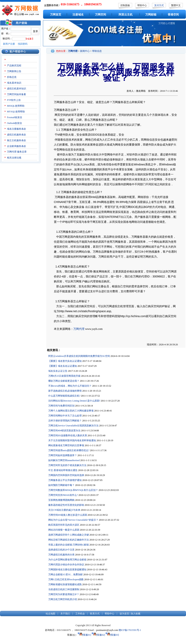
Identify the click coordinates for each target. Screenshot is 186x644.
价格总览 (12, 77)
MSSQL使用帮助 (16, 106)
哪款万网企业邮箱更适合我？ (64, 381)
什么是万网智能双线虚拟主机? (64, 396)
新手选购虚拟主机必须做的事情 (65, 391)
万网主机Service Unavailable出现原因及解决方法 (73, 426)
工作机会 (80, 614)
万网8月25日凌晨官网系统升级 (64, 376)
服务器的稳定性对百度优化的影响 (66, 505)
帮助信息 (97, 51)
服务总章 (22, 152)
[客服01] (84, 635)
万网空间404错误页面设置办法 (64, 431)
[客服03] (112, 635)
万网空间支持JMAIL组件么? (63, 495)
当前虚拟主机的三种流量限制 (64, 589)
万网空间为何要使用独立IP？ (64, 594)
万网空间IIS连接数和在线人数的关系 (68, 435)
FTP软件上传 (14, 100)
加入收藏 (136, 614)
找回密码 (23, 44)
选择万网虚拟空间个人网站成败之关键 (69, 535)
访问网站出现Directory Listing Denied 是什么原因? (74, 401)
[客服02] (98, 635)
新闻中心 (85, 51)
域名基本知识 (14, 83)
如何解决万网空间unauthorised (64, 460)
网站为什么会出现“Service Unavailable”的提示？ (73, 520)
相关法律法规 (14, 158)
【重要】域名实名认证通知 (63, 366)
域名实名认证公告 (58, 371)
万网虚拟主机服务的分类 (61, 555)
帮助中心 (142, 5)
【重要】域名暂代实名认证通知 (65, 361)
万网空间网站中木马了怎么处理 (65, 416)
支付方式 (159, 5)
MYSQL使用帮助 (16, 112)
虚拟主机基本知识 (16, 89)
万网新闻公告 (14, 71)
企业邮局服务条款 (16, 146)
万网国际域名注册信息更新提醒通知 (67, 570)
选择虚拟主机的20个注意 (61, 550)
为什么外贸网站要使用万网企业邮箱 (67, 560)
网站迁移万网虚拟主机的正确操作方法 (69, 540)
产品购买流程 (14, 66)
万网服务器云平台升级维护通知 (65, 480)
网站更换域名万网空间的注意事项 (66, 445)
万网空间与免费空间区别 (61, 406)
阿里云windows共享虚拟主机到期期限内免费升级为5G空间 (79, 356)
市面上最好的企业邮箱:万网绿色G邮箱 (69, 545)
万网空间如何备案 (16, 94)
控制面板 (125, 5)
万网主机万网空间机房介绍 (63, 599)
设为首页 (124, 614)
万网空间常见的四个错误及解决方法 (67, 465)
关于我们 (65, 614)
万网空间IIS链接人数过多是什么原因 (68, 515)
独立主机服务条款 (16, 140)
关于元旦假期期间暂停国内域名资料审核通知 (72, 440)
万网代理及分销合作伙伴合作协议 (66, 565)
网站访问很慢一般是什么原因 (64, 530)
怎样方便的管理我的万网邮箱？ (65, 421)
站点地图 (50, 614)
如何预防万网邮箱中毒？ (61, 485)
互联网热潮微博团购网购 (61, 500)
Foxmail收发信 (15, 117)
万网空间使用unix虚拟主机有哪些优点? (69, 450)
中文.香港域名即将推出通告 (63, 470)
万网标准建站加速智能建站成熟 (65, 584)
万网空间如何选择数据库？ (63, 455)
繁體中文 (176, 5)
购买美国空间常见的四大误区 (64, 525)
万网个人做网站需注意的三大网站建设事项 (71, 411)
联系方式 (95, 614)
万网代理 (12, 152)
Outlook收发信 (14, 123)
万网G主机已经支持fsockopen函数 (66, 579)
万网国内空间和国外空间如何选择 (66, 475)
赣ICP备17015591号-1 (130, 630)
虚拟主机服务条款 (16, 135)
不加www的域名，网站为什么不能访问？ (70, 386)
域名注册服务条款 (16, 129)
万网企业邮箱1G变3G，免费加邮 (65, 574)
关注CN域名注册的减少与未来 (64, 510)
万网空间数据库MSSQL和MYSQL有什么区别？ (73, 490)
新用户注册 (9, 44)
